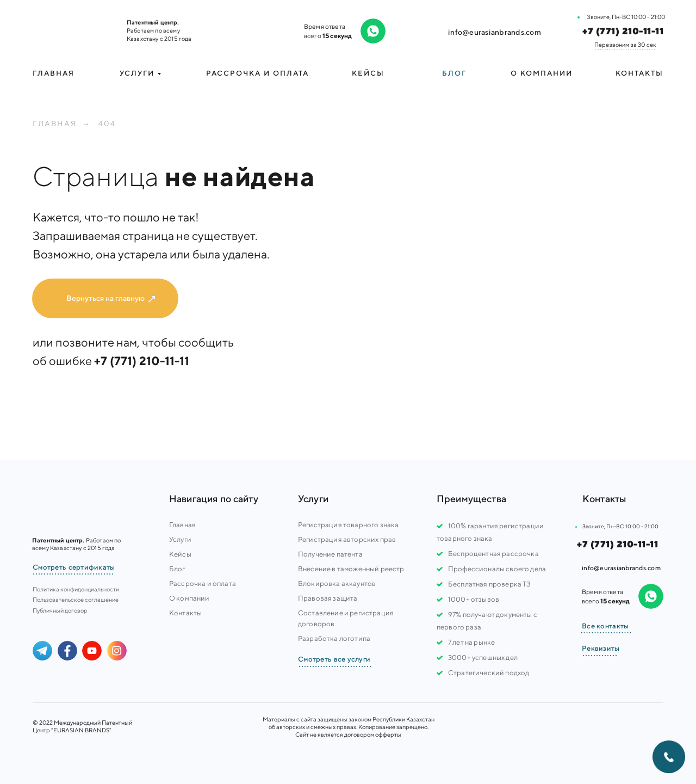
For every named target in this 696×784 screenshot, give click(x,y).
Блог (454, 73)
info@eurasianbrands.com (495, 32)
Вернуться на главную (105, 298)
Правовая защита (328, 598)
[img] (71, 30)
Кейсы (368, 73)
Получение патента (330, 554)
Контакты (639, 73)
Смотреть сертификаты (74, 567)
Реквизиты (601, 648)
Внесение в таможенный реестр (351, 569)
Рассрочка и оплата (257, 73)
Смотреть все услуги (334, 659)
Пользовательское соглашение (76, 599)
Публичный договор (60, 610)
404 (107, 124)
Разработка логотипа (334, 638)
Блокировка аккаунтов (337, 584)
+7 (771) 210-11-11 (623, 31)
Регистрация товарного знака (348, 525)
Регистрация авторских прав (347, 539)
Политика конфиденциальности (76, 589)
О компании (542, 73)
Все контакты (605, 626)
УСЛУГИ (137, 73)
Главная (54, 73)
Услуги (180, 539)
